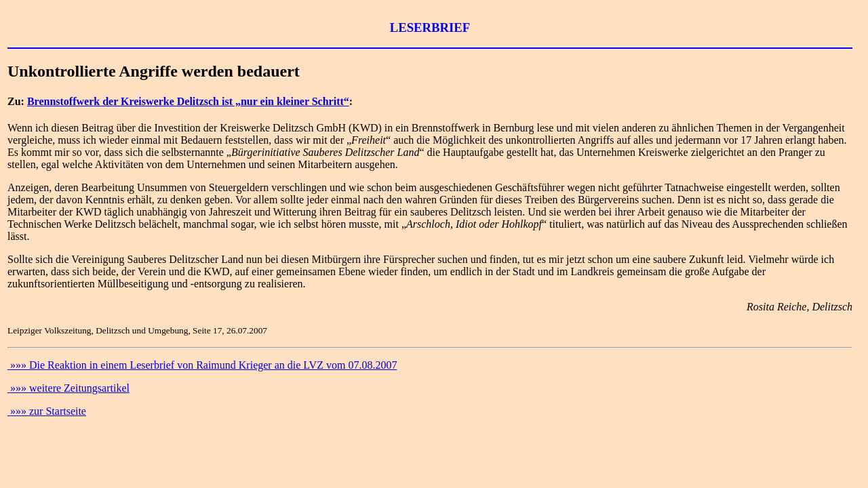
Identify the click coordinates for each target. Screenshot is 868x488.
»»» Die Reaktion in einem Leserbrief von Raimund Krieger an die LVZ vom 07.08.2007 (202, 365)
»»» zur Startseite (47, 411)
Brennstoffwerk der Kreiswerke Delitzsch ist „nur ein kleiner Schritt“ (188, 101)
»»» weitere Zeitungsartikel (68, 388)
